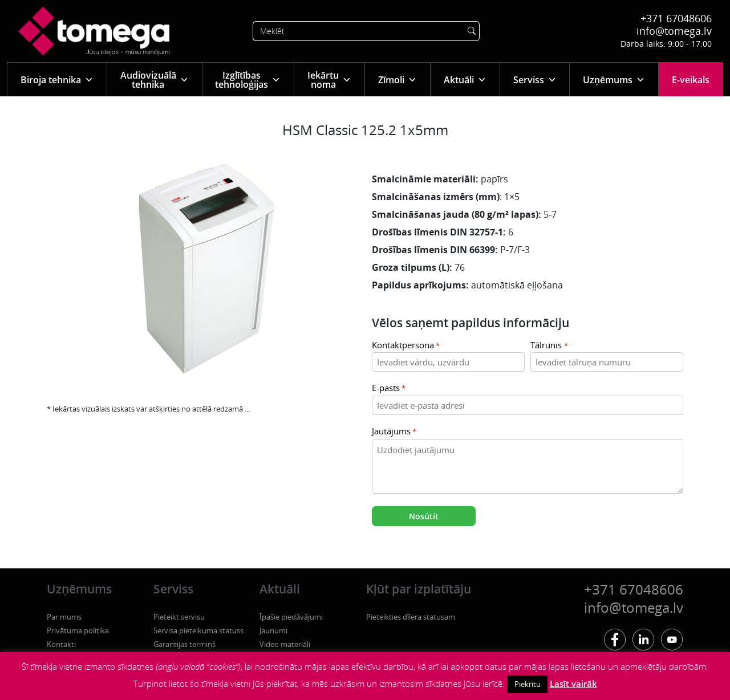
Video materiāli (285, 644)
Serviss (535, 80)
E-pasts (389, 388)
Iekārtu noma (329, 80)
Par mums (64, 617)
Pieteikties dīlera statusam (411, 617)
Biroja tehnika (57, 80)
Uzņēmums (614, 80)
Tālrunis (549, 346)
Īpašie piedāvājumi (291, 617)
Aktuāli (465, 80)
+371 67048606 (676, 18)
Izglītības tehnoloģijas (248, 80)
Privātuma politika (78, 630)
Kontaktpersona (406, 346)
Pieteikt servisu (179, 617)
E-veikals (691, 80)
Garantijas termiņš (184, 644)
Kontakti (61, 644)
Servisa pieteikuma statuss (198, 630)
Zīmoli (398, 80)
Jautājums (394, 432)
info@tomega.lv (674, 31)
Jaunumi (273, 630)
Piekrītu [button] (528, 684)
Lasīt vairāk (573, 683)
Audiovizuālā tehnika (155, 80)
